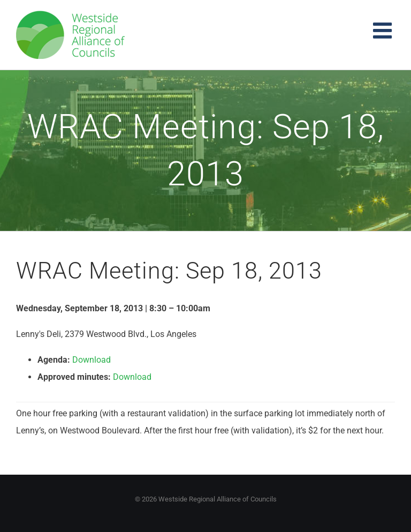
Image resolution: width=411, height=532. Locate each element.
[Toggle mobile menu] (384, 30)
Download (92, 360)
